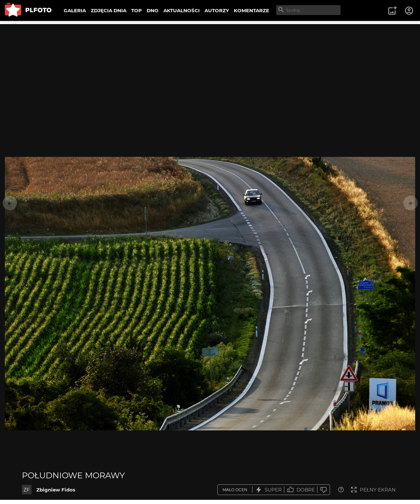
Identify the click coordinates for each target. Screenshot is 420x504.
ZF (27, 490)
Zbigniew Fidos (56, 490)
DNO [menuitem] (153, 10)
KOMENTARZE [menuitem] (251, 10)
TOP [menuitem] (137, 10)
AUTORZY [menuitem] (217, 10)
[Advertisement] (210, 69)
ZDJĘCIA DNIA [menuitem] (109, 10)
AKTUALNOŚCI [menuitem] (182, 10)
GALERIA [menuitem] (75, 10)
